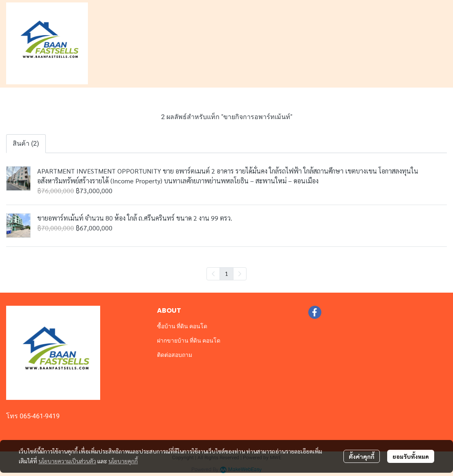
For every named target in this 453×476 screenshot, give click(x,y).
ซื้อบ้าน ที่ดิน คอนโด (182, 326)
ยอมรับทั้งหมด (411, 456)
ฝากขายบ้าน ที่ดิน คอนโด (189, 341)
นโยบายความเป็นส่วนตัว (67, 461)
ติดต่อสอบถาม (175, 355)
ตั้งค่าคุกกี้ (362, 456)
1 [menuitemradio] (226, 273)
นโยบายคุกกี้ (123, 461)
